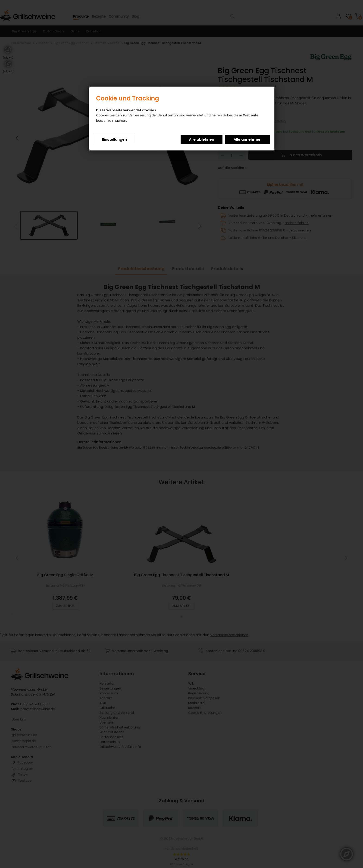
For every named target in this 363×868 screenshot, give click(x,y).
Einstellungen (114, 139)
